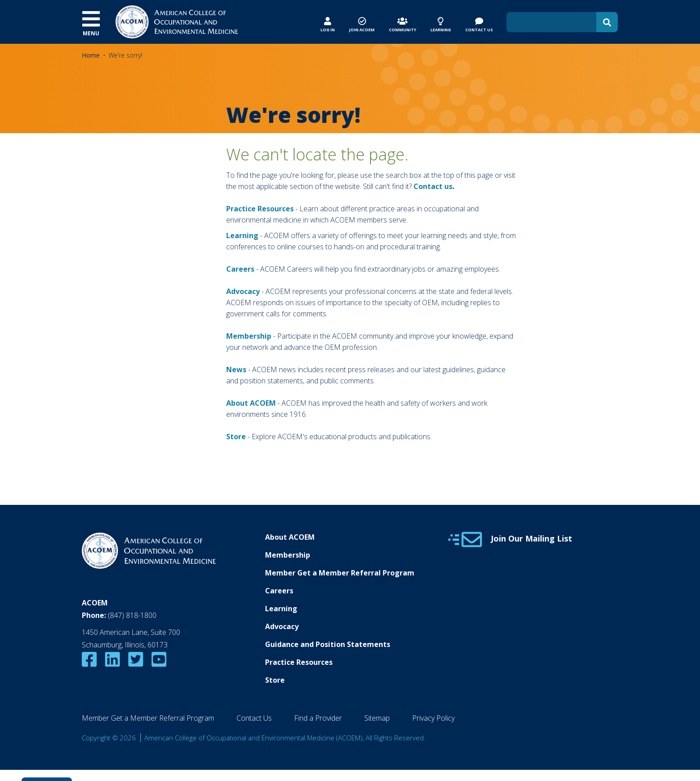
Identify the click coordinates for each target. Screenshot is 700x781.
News (236, 370)
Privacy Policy (433, 718)
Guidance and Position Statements (328, 644)
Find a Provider (318, 718)
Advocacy (282, 626)
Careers (279, 591)
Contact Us (254, 718)
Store (275, 680)
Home (91, 55)
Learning (242, 235)
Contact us (433, 186)
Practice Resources (260, 209)
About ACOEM (251, 403)
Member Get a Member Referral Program (340, 573)
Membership (249, 336)
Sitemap (377, 718)
